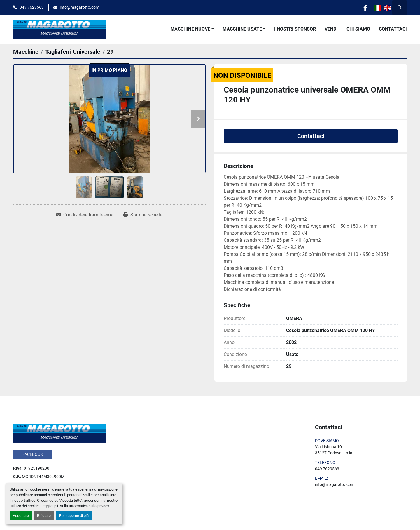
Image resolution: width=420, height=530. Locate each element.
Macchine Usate (242, 29)
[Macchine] (26, 52)
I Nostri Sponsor (295, 29)
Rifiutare (44, 516)
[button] (192, 29)
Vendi (331, 29)
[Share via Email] (86, 215)
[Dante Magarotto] (60, 433)
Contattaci (393, 29)
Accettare (21, 516)
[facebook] (365, 8)
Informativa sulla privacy (89, 506)
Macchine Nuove (190, 29)
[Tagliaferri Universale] (73, 52)
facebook (33, 454)
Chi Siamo (358, 29)
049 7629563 (32, 7)
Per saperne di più (74, 516)
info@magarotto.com (79, 7)
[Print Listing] (143, 215)
